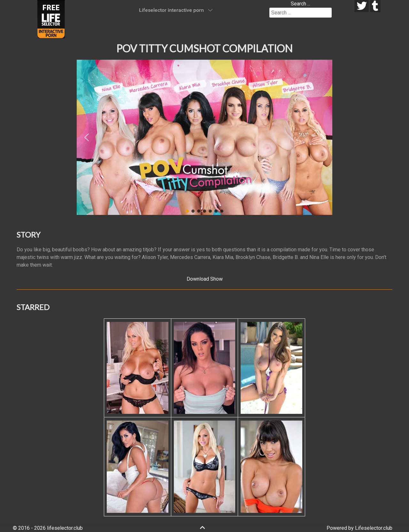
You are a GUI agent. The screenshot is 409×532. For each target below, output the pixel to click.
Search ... (301, 4)
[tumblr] (375, 6)
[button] (87, 137)
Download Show (205, 279)
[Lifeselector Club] (51, 19)
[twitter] (362, 6)
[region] (204, 137)
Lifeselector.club (374, 528)
